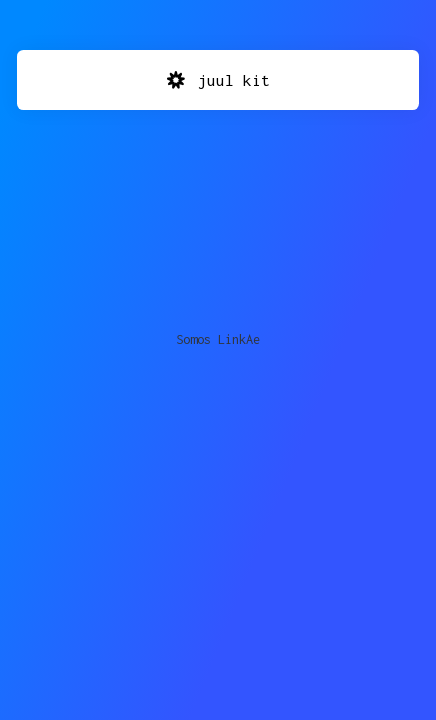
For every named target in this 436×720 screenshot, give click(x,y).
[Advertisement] (218, 205)
